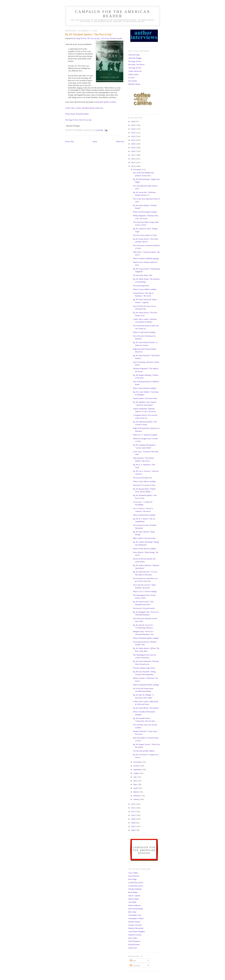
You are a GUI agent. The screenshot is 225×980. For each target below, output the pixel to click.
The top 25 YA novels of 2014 (144, 485)
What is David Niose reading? (144, 515)
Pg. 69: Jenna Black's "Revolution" (146, 708)
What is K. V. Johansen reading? (145, 435)
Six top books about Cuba (142, 275)
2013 (133, 804)
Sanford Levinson (135, 935)
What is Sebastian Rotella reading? (146, 685)
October (137, 766)
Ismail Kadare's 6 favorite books (145, 398)
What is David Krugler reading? (145, 212)
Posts (133, 961)
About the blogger (135, 58)
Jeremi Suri (133, 948)
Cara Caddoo (133, 873)
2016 (133, 159)
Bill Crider (132, 912)
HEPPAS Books (134, 84)
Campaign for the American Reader (113, 14)
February (137, 796)
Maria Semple (134, 899)
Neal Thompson (134, 941)
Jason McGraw (134, 876)
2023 (133, 133)
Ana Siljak (132, 902)
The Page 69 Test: (78, 120)
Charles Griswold (135, 925)
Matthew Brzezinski (136, 928)
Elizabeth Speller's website (106, 102)
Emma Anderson (135, 905)
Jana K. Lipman (134, 896)
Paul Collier (133, 938)
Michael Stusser (134, 922)
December (138, 170)
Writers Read (133, 74)
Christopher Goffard (136, 918)
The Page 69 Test (135, 61)
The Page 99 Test (135, 68)
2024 (133, 129)
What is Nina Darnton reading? (144, 388)
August (136, 773)
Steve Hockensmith (136, 909)
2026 (133, 121)
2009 (133, 819)
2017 (133, 155)
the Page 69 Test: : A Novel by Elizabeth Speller (98, 38)
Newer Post (69, 142)
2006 (133, 830)
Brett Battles (133, 892)
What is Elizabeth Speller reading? (146, 638)
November (138, 762)
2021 (133, 140)
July (135, 777)
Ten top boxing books (141, 286)
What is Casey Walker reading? (145, 289)
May (135, 784)
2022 (133, 136)
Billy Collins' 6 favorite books (144, 538)
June (135, 781)
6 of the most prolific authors (144, 751)
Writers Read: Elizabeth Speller (77, 114)
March (136, 792)
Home (95, 142)
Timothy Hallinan (135, 889)
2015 (133, 162)
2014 (133, 166)
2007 (133, 826)
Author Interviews (135, 71)
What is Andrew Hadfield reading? (146, 258)
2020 (133, 144)
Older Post (120, 142)
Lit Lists (131, 78)
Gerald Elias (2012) (136, 883)
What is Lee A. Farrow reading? (145, 591)
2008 (133, 823)
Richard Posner (134, 944)
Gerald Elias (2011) (136, 886)
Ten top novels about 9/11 (142, 478)
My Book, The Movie (136, 64)
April (136, 788)
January (137, 799)
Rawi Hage (132, 879)
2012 (133, 808)
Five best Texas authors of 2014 (145, 235)
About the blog (134, 55)
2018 (133, 151)
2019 (133, 148)
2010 (133, 815)
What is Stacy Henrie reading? (144, 481)
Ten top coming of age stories (144, 668)
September (138, 769)
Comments (135, 965)
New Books (133, 81)
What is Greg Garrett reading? (144, 332)
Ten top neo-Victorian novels (144, 608)
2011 (133, 812)
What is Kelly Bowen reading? (144, 549)
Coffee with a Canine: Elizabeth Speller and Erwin (84, 108)
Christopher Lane (135, 915)
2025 (133, 125)
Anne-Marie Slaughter (137, 931)
